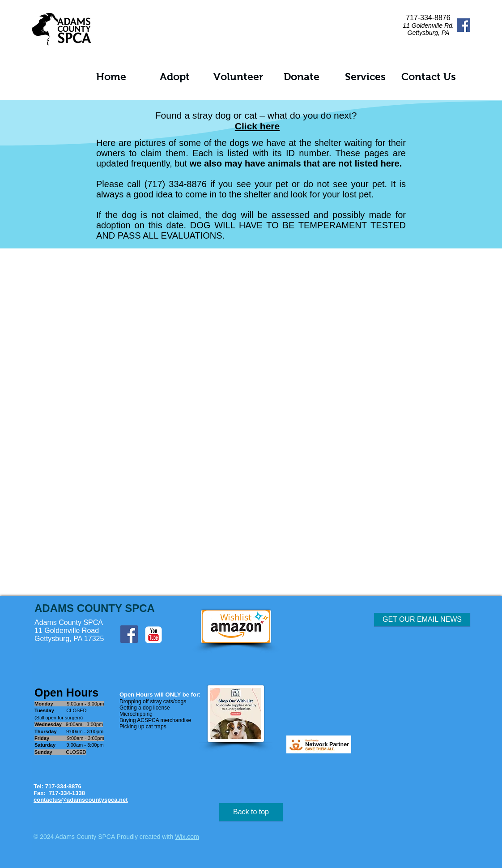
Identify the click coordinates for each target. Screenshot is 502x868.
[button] (174, 77)
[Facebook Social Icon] (464, 25)
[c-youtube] (153, 635)
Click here (257, 126)
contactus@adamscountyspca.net (81, 800)
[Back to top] (251, 812)
